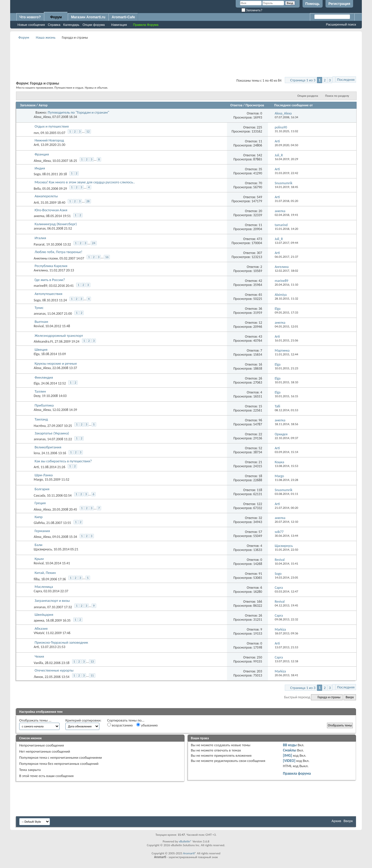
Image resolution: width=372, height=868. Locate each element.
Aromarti (189, 853)
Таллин (40, 391)
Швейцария (44, 614)
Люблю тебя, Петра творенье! (58, 252)
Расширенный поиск (341, 24)
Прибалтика (44, 405)
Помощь (313, 4)
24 (94, 243)
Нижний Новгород (49, 140)
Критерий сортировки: (83, 720)
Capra (38, 591)
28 (88, 201)
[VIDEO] (289, 761)
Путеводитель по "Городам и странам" (78, 112)
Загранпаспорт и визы (52, 601)
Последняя (346, 79)
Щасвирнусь (43, 549)
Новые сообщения (31, 25)
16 (107, 257)
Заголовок (28, 105)
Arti (36, 145)
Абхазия (41, 628)
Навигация (119, 25)
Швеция (41, 349)
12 (88, 131)
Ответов (236, 105)
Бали (39, 545)
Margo (38, 479)
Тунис (39, 308)
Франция (42, 154)
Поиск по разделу (337, 96)
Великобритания (48, 447)
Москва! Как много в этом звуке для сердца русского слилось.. (85, 182)
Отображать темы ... (35, 720)
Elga (37, 354)
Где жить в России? (50, 280)
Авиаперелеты (46, 196)
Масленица (44, 587)
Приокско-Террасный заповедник (61, 642)
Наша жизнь (46, 37)
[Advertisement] (186, 54)
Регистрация (339, 4)
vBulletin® (185, 841)
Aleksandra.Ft (43, 341)
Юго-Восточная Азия (51, 210)
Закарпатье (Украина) (52, 433)
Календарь (71, 25)
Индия (40, 168)
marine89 (41, 286)
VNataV (39, 633)
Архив (336, 821)
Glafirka (39, 523)
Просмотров (255, 105)
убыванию (147, 725)
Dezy (37, 396)
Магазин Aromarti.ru (88, 17)
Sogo (37, 174)
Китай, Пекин (45, 573)
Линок (38, 677)
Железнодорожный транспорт (59, 335)
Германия (42, 531)
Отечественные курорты (54, 670)
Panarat (39, 244)
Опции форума (94, 25)
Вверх (350, 697)
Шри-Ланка (44, 475)
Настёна (40, 426)
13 (92, 662)
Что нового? (30, 17)
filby (37, 579)
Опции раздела (308, 96)
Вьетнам (41, 322)
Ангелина (41, 270)
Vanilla (38, 663)
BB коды (290, 745)
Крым (39, 559)
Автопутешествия (48, 294)
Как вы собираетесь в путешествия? (63, 461)
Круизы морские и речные (56, 363)
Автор (43, 105)
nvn (36, 133)
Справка (54, 25)
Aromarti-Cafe (123, 17)
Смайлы (290, 750)
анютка (39, 216)
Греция (40, 503)
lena (37, 453)
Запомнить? (252, 10)
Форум (56, 17)
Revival (39, 326)
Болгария (42, 489)
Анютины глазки (46, 258)
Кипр (39, 517)
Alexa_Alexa (42, 117)
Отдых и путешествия (52, 126)
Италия (40, 238)
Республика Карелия (51, 266)
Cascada (40, 495)
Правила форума (297, 773)
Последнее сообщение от (294, 105)
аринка (39, 620)
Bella (37, 189)
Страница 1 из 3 (303, 80)
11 (92, 675)
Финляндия (44, 377)
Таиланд (41, 419)
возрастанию (120, 725)
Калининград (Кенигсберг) (56, 224)
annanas (40, 228)
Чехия (39, 656)
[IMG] (288, 755)
